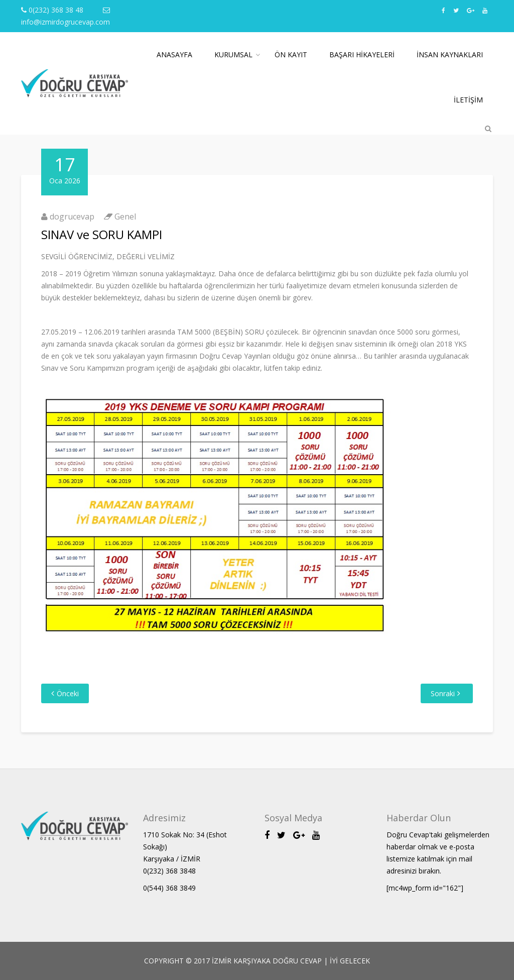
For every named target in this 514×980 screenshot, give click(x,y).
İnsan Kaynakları (450, 55)
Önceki (68, 693)
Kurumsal (233, 55)
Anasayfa (174, 55)
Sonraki (443, 693)
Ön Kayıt (291, 55)
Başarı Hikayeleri (362, 55)
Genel (125, 216)
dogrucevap (72, 216)
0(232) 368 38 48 (52, 10)
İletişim (468, 100)
